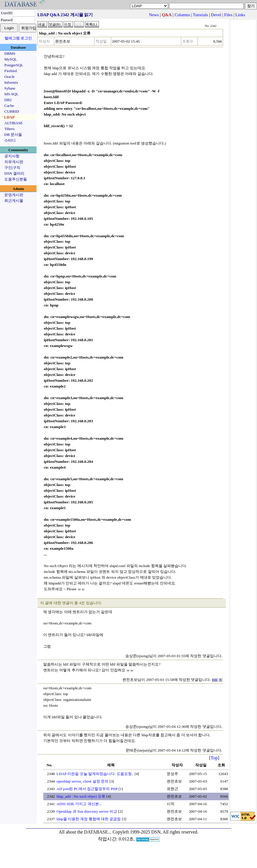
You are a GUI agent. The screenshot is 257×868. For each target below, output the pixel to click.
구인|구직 (12, 168)
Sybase (10, 88)
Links (240, 15)
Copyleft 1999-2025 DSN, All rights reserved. (155, 832)
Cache (9, 106)
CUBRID (12, 111)
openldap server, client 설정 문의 (83, 781)
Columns (182, 15)
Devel (216, 15)
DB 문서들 (13, 135)
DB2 (8, 100)
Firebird (11, 71)
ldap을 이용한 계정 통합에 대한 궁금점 (89, 819)
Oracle (10, 77)
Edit (215, 680)
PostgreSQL (14, 65)
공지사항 (12, 156)
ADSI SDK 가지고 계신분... (79, 804)
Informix (11, 82)
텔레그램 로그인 (18, 38)
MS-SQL (11, 94)
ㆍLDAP (7, 117)
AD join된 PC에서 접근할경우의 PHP (87, 789)
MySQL (11, 59)
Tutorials (200, 15)
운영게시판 (14, 195)
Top (214, 758)
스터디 (10, 140)
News (154, 15)
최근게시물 (14, 201)
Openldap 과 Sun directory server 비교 (87, 811)
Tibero (9, 129)
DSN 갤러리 (14, 173)
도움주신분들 (16, 179)
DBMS (10, 53)
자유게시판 (14, 162)
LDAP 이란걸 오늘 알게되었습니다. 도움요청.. (95, 774)
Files (228, 15)
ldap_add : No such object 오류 (81, 796)
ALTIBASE (13, 123)
